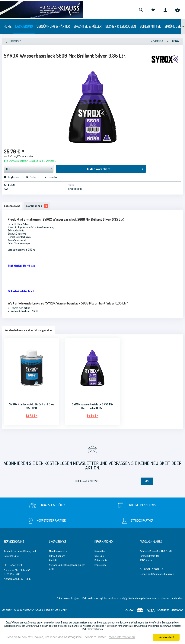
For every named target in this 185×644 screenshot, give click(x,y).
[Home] (8, 26)
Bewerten (51, 177)
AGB (51, 570)
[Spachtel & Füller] (88, 26)
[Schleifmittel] (150, 26)
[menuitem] (141, 9)
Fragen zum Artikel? (20, 309)
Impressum (100, 566)
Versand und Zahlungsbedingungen (67, 566)
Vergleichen (12, 177)
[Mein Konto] (165, 9)
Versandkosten (112, 599)
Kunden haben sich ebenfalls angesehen (29, 331)
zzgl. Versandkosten (24, 156)
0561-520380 (13, 566)
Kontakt (53, 561)
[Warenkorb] (177, 9)
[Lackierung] (24, 26)
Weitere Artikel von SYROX (23, 312)
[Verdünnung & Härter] (53, 26)
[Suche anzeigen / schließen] (141, 9)
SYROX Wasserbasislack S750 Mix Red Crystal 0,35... (92, 407)
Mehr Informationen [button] (122, 637)
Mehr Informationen (93, 629)
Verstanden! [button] (166, 637)
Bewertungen (39, 206)
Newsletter (100, 552)
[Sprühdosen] (174, 26)
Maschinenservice (58, 552)
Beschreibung (13, 206)
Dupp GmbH (61, 611)
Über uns (99, 557)
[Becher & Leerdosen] (121, 26)
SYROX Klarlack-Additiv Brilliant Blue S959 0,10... (32, 407)
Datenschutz (101, 561)
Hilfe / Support (57, 557)
